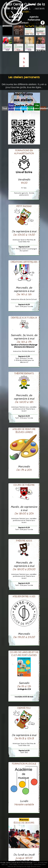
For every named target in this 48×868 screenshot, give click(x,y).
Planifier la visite (38, 31)
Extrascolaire (24, 108)
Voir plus (32, 34)
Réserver (38, 50)
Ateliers (43, 108)
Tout (5, 108)
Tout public (11, 107)
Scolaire (30, 108)
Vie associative (37, 107)
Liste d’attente (27, 34)
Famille (18, 108)
